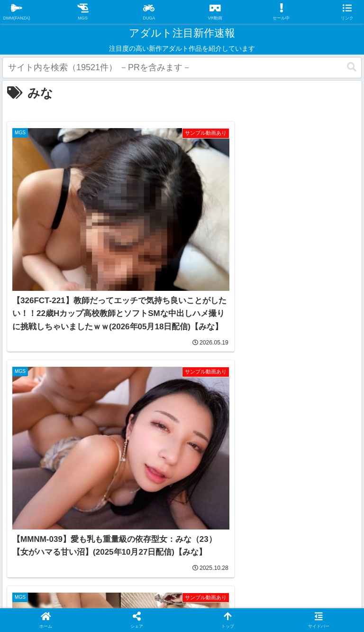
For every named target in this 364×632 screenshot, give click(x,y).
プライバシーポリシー (153, 553)
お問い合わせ (228, 553)
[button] (352, 67)
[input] (182, 68)
